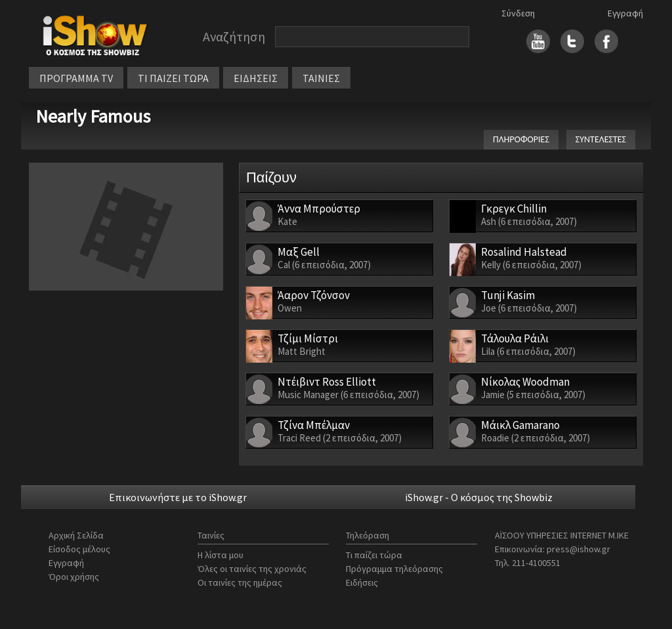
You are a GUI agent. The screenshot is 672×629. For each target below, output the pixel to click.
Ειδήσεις (362, 582)
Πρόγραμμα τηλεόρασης (394, 569)
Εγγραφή (625, 13)
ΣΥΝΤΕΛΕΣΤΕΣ (601, 139)
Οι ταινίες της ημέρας (240, 582)
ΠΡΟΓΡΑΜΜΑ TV (76, 78)
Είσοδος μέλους (79, 549)
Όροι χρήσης (74, 577)
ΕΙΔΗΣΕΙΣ (256, 78)
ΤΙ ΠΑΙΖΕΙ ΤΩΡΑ (173, 78)
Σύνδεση (518, 13)
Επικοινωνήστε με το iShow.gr (178, 497)
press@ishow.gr (578, 549)
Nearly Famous (93, 116)
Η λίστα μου (220, 555)
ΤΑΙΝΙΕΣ (321, 78)
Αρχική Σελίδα (76, 535)
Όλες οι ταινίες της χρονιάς (252, 569)
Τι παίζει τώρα (374, 555)
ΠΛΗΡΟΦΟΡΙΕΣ (521, 139)
